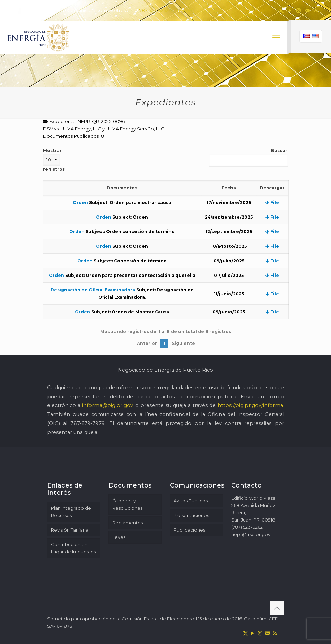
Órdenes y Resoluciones (127, 504)
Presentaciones (191, 515)
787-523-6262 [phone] (154, 10)
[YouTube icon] (290, 11)
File (272, 202)
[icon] (307, 11)
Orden (80, 202)
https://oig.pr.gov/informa (250, 405)
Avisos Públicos (191, 501)
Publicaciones (189, 530)
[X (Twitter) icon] (281, 11)
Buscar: (249, 157)
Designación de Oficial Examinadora (93, 290)
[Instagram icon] (299, 11)
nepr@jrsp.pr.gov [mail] (197, 10)
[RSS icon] (316, 11)
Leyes (119, 537)
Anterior (147, 343)
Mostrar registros (54, 160)
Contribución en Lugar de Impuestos (73, 548)
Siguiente (184, 343)
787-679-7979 (88, 423)
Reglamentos (128, 523)
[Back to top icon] (277, 608)
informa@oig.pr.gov (108, 405)
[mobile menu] (276, 38)
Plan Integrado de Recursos (71, 512)
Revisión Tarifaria (70, 530)
